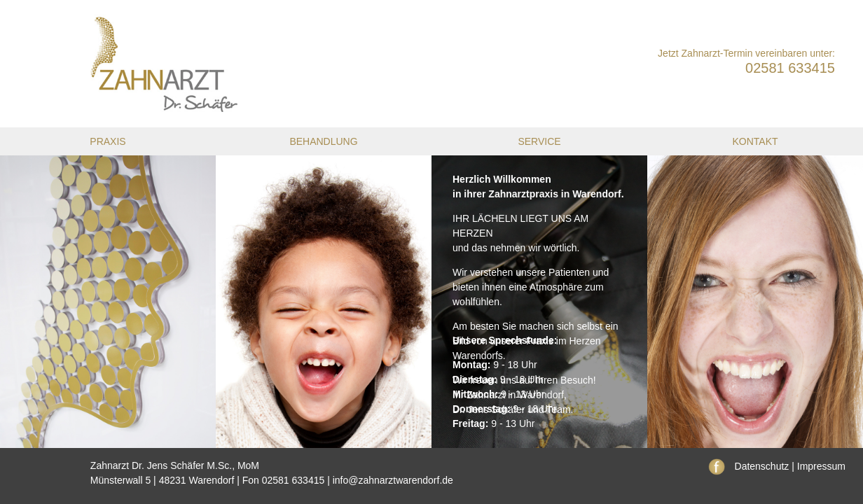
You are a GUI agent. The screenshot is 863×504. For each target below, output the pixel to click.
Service (539, 141)
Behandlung (323, 141)
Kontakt (755, 141)
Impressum (821, 466)
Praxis (108, 141)
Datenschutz (762, 466)
